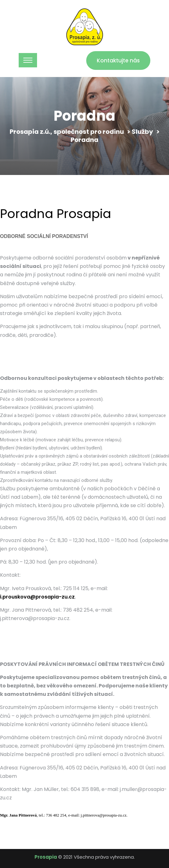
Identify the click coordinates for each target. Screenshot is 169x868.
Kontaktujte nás (118, 61)
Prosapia (46, 857)
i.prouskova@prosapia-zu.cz (37, 597)
